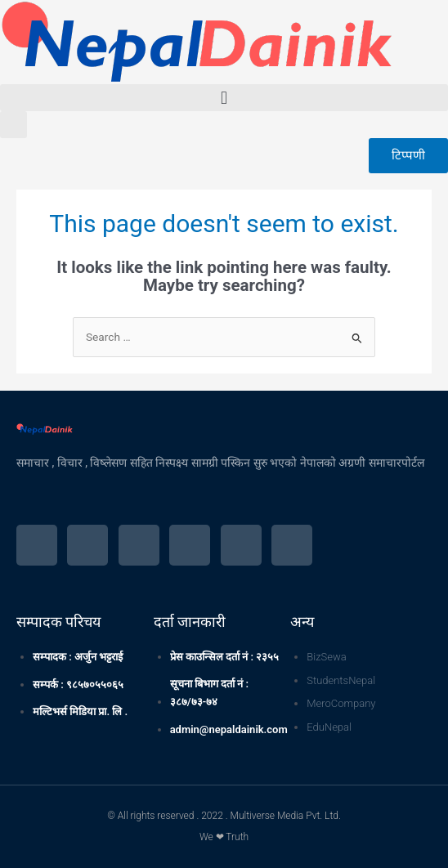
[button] (224, 98)
